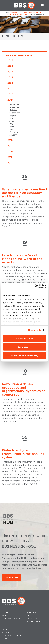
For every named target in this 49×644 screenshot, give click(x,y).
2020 (10, 94)
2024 (10, 72)
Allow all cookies (25, 338)
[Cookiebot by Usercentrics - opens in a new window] (35, 286)
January (13, 135)
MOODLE (5, 629)
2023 (10, 77)
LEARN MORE (12, 577)
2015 (10, 157)
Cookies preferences (11, 618)
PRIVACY (5, 615)
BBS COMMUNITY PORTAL (12, 635)
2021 (10, 89)
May (11, 124)
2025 (10, 66)
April (12, 127)
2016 (10, 151)
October (13, 110)
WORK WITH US (32, 612)
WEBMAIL (6, 632)
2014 (10, 163)
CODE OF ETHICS (33, 618)
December (14, 104)
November (14, 107)
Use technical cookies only (25, 356)
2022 (10, 83)
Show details (34, 330)
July (11, 118)
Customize (25, 347)
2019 (10, 100)
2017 (10, 146)
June (12, 121)
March (12, 129)
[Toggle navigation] (42, 5)
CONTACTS (6, 612)
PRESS (4, 638)
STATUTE (30, 615)
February (14, 132)
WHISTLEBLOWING (34, 621)
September (15, 113)
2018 (10, 140)
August (13, 116)
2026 (10, 60)
